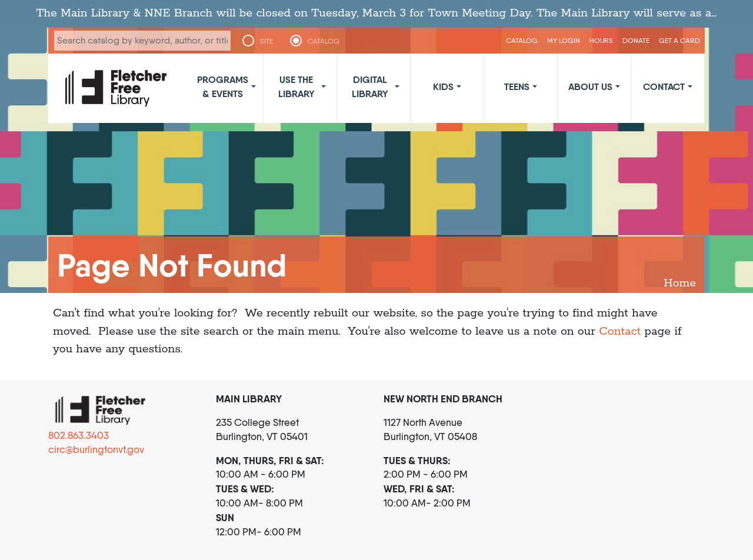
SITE (266, 41)
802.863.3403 (79, 435)
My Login (564, 40)
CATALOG (324, 41)
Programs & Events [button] (223, 86)
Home (680, 283)
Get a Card (679, 40)
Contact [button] (664, 86)
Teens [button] (517, 86)
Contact (620, 331)
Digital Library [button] (370, 86)
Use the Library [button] (296, 86)
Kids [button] (443, 86)
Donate (636, 40)
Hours (601, 40)
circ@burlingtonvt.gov (96, 449)
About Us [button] (590, 86)
